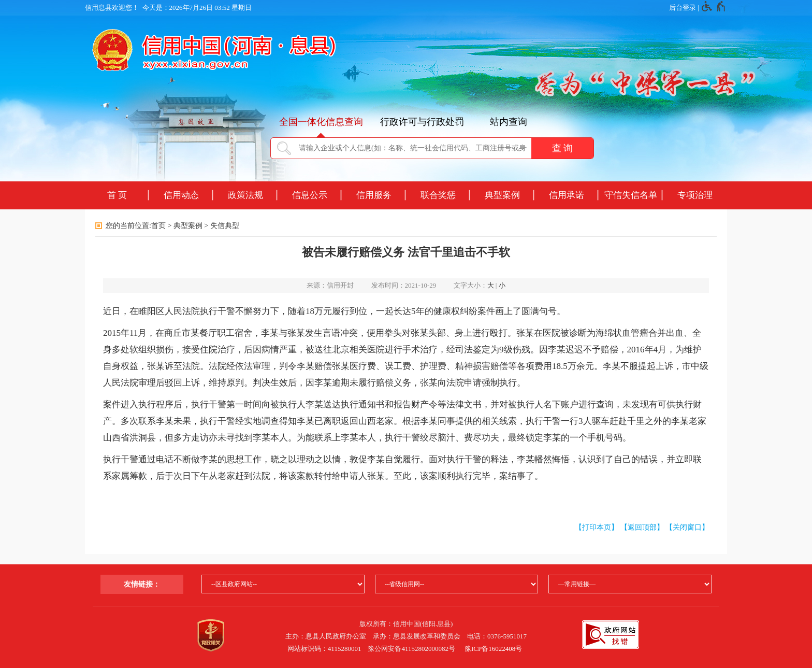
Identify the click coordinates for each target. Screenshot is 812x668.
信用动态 (181, 195)
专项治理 (695, 195)
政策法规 (245, 195)
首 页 (117, 195)
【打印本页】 (597, 527)
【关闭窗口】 (687, 527)
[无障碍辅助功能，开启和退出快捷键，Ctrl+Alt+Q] (714, 8)
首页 (158, 226)
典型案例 (502, 195)
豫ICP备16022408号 (493, 649)
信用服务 (374, 195)
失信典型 (225, 226)
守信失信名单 (631, 195)
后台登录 (683, 8)
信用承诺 (567, 195)
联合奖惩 (438, 195)
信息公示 (310, 195)
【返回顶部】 (642, 527)
